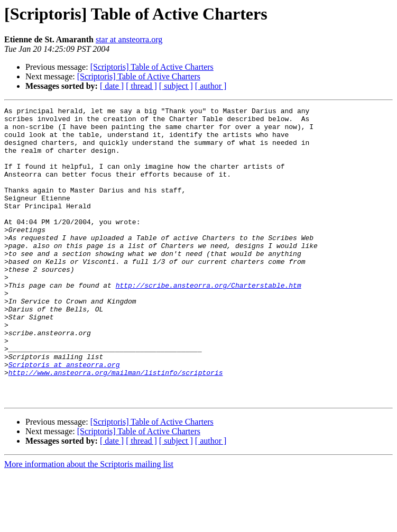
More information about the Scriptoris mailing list (89, 523)
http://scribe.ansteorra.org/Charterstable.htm (209, 322)
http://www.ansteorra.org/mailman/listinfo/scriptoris (116, 426)
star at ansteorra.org (129, 39)
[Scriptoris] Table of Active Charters (152, 67)
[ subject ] (176, 86)
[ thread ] (141, 86)
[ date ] (112, 86)
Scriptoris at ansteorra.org (64, 417)
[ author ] (211, 86)
